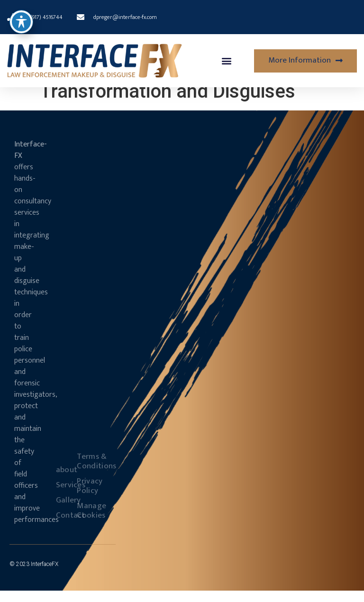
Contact (60, 527)
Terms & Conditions (81, 473)
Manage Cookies (81, 522)
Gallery (60, 511)
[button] (227, 61)
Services (60, 496)
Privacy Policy (81, 497)
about (60, 481)
